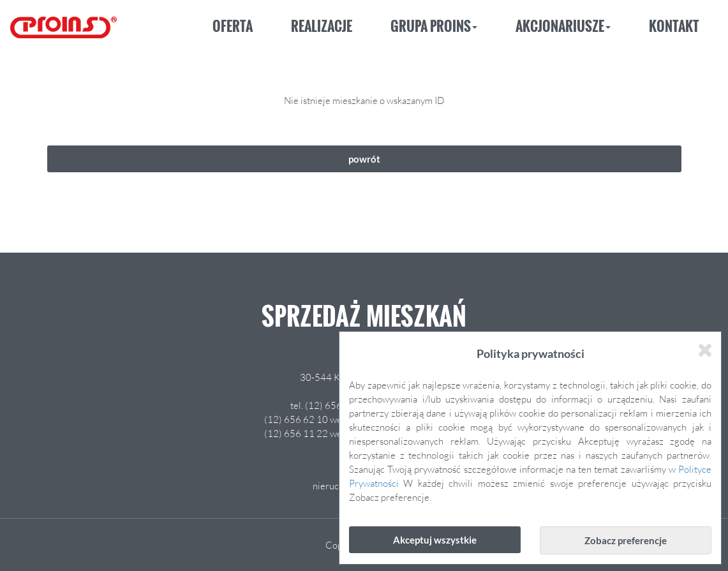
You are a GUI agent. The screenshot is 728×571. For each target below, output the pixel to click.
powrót (364, 159)
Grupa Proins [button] (434, 26)
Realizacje (322, 26)
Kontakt (674, 26)
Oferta (233, 26)
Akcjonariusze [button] (563, 26)
